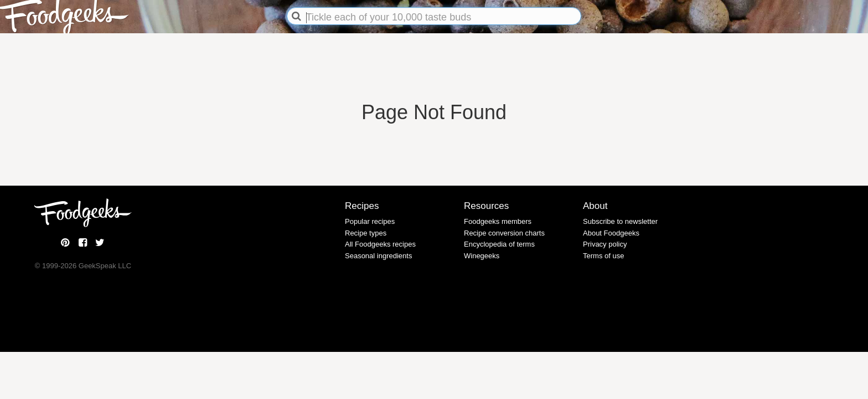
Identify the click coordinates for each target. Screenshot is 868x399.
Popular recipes (370, 221)
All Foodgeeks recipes (380, 244)
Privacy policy (605, 244)
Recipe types (366, 233)
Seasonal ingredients (378, 256)
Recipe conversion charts (504, 233)
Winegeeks (482, 256)
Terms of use (603, 256)
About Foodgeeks (611, 233)
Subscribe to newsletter (620, 221)
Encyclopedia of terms (499, 244)
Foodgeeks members (498, 221)
